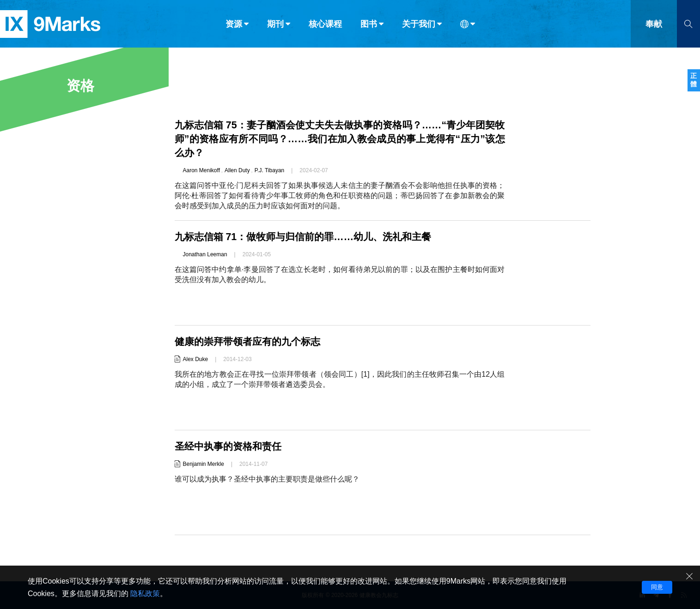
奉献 (654, 27)
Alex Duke (196, 359)
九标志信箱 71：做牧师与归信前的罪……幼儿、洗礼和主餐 (309, 237)
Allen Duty (237, 170)
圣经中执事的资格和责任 (231, 446)
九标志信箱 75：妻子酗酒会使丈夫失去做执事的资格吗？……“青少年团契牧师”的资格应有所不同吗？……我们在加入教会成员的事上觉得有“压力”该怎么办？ (340, 139)
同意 (657, 587)
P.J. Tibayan (270, 170)
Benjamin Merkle (204, 464)
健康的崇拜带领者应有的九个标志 (251, 341)
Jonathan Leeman (205, 254)
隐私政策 (145, 594)
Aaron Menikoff (202, 170)
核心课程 (325, 27)
